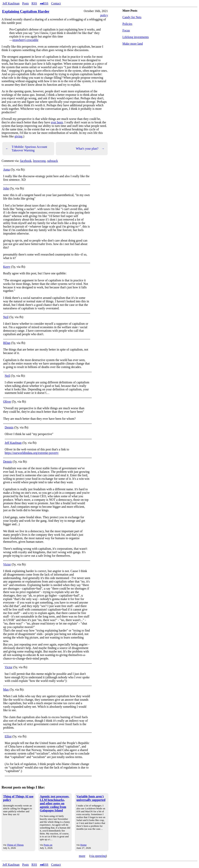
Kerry (7, 267)
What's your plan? (90, 149)
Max (6, 690)
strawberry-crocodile (25, 40)
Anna (7, 170)
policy (104, 15)
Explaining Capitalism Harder (26, 11)
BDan (7, 343)
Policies (127, 24)
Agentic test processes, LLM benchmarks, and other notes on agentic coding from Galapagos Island (55, 803)
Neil (6, 317)
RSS (34, 3)
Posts (25, 3)
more (82, 856)
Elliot (8, 736)
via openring (98, 856)
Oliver (7, 402)
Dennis (9, 427)
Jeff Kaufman (11, 3)
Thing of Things (15, 845)
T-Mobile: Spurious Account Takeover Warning (26, 149)
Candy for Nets (132, 17)
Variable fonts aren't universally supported (91, 798)
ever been (57, 122)
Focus (126, 30)
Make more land (133, 44)
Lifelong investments (136, 37)
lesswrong (39, 161)
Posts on (48, 845)
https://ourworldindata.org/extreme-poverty (32, 453)
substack (53, 161)
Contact (56, 3)
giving (19, 136)
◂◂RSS (44, 3)
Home (83, 845)
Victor (7, 564)
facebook (26, 161)
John (6, 188)
